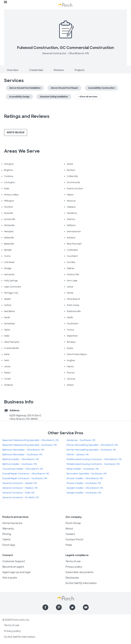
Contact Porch (74, 539)
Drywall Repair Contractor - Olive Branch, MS (26, 474)
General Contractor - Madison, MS (20, 488)
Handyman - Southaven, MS (81, 440)
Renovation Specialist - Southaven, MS (87, 474)
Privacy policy (74, 567)
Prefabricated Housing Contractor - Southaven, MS (93, 464)
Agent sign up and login (17, 572)
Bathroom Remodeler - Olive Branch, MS (23, 450)
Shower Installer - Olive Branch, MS (85, 478)
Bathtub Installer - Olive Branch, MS (21, 459)
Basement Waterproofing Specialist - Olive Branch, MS (31, 440)
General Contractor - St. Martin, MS (21, 498)
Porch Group (73, 523)
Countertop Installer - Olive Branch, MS (23, 469)
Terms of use (73, 561)
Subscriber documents (79, 572)
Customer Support (14, 561)
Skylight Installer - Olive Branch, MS (85, 488)
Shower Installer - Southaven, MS (84, 483)
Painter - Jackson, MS (78, 455)
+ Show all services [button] (88, 97)
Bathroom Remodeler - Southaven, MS (22, 455)
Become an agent (13, 567)
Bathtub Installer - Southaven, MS (20, 464)
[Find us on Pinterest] (59, 607)
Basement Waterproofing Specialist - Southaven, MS (30, 445)
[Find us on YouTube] (86, 607)
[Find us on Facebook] (45, 607)
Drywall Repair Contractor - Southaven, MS (25, 478)
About (69, 529)
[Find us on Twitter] (72, 607)
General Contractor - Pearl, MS (18, 493)
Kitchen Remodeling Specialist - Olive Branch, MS (92, 445)
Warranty (8, 529)
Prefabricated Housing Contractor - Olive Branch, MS (94, 459)
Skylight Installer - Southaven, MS (84, 493)
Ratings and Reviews (27, 116)
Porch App (9, 545)
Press (69, 545)
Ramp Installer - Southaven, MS (83, 469)
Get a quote (10, 578)
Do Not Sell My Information (81, 583)
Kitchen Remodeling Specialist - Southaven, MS (91, 450)
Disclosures (72, 578)
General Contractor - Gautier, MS (20, 483)
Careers (70, 534)
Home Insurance (12, 523)
